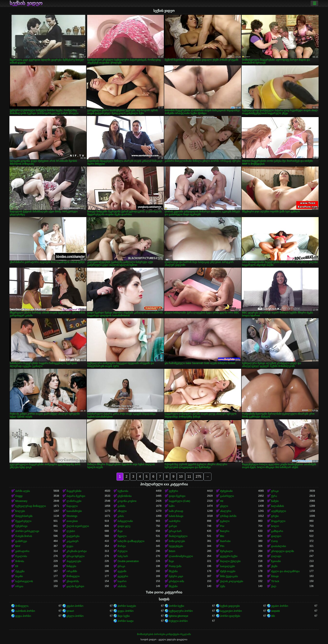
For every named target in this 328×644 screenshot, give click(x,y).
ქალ (274, 586)
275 (198, 477)
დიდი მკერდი (177, 496)
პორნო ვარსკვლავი (27, 531)
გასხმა (121, 506)
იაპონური (175, 521)
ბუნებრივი (21, 526)
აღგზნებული (279, 511)
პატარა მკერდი (76, 496)
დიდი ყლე (124, 526)
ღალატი (276, 556)
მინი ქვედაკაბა (229, 576)
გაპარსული (227, 496)
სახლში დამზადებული (131, 541)
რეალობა (21, 556)
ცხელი (224, 506)
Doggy (19, 496)
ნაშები (275, 501)
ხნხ (273, 616)
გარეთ (173, 526)
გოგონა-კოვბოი (127, 501)
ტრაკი (275, 491)
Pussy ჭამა (175, 566)
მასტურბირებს (24, 516)
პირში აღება (23, 491)
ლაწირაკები (74, 501)
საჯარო (122, 581)
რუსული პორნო (178, 621)
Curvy (274, 541)
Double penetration (128, 561)
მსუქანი (173, 586)
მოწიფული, (22, 606)
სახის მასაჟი (176, 516)
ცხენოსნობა (125, 496)
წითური (225, 531)
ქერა (274, 496)
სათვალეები (227, 566)
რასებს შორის (24, 536)
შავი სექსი (124, 616)
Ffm (222, 546)
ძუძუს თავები (228, 571)
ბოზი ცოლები (177, 541)
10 (181, 477)
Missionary (21, 501)
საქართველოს (24, 581)
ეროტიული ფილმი (282, 551)
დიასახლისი (279, 546)
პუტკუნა (20, 571)
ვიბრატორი (22, 551)
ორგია (19, 586)
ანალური (226, 511)
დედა (70, 546)
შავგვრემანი (74, 491)
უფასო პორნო (75, 606)
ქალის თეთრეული (78, 526)
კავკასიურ (73, 541)
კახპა (121, 516)
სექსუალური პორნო (181, 611)
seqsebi (275, 611)
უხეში (274, 566)
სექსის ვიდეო (26, 3)
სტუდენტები (176, 546)
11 (189, 477)
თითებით (72, 521)
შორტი (122, 546)
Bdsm (172, 551)
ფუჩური (173, 491)
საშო (172, 506)
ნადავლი (72, 506)
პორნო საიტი (125, 621)
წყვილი (122, 536)
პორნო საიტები (127, 606)
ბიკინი (19, 576)
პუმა (223, 586)
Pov (222, 526)
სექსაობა (123, 491)
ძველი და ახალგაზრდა (285, 571)
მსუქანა (173, 571)
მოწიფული (73, 576)
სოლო (275, 526)
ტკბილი (225, 521)
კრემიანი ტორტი (77, 551)
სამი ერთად (176, 511)
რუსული (122, 551)
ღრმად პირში (228, 516)
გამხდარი (277, 531)
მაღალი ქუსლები (230, 561)
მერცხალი (226, 551)
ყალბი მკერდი (75, 586)
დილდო (276, 536)
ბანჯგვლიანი (125, 521)
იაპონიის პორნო (25, 611)
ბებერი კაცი (176, 576)
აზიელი (122, 511)
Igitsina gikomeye (179, 616)
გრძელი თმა (176, 581)
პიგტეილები (74, 561)
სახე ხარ (123, 556)
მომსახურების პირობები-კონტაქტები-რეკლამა (164, 634)
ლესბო (71, 531)
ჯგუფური (123, 576)
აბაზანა (122, 586)
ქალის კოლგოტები (232, 581)
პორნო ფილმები (230, 616)
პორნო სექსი (176, 606)
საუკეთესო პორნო (231, 611)
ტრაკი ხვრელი (76, 556)
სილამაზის (277, 506)
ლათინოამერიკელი (181, 556)
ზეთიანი (276, 561)
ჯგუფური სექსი (229, 556)
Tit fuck (275, 581)
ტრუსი (275, 516)
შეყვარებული (23, 521)
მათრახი (225, 541)
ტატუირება (73, 536)
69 (17, 566)
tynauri (70, 611)
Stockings (72, 516)
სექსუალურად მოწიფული (31, 506)
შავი (120, 531)
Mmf (18, 546)
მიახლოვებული (178, 536)
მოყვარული (278, 521)
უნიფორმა (73, 581)
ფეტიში (122, 571)
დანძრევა (21, 541)
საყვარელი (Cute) (179, 501)
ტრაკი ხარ (175, 531)
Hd (222, 501)
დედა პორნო (125, 611)
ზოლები (20, 511)
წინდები (71, 566)
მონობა (20, 561)
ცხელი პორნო (75, 616)
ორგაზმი (72, 571)
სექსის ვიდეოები (230, 606)
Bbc (222, 536)
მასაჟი (275, 576)
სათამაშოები (74, 511)
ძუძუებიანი (226, 491)
